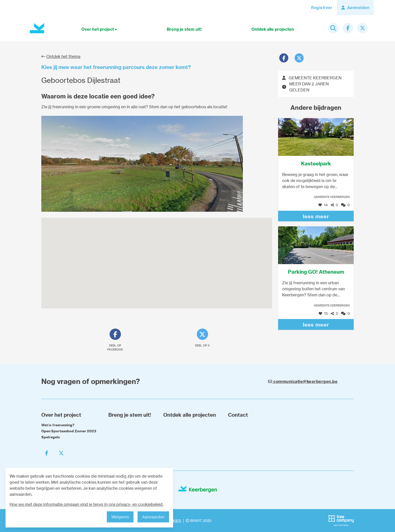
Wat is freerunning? (58, 425)
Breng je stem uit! (184, 29)
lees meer (316, 216)
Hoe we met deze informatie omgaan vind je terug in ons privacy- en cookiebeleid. (86, 504)
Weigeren (120, 517)
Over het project (99, 29)
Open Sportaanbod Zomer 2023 (69, 431)
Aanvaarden (153, 517)
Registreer (322, 8)
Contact (238, 415)
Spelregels (51, 437)
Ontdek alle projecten (273, 29)
